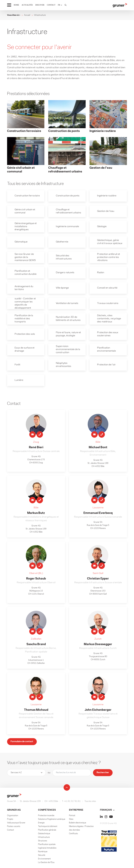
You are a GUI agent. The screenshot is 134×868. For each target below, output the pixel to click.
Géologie (102, 227)
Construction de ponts (68, 196)
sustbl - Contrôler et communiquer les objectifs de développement (26, 304)
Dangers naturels (65, 273)
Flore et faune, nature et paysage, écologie (69, 335)
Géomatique (21, 242)
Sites (71, 820)
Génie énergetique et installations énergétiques (26, 227)
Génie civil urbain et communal (25, 211)
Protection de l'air (107, 366)
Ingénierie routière (107, 196)
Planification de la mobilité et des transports (24, 319)
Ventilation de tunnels (68, 304)
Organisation (13, 817)
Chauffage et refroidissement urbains (69, 211)
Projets (10, 820)
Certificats (73, 835)
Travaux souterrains (108, 304)
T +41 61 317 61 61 (71, 802)
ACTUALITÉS (27, 5)
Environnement (44, 860)
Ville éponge (62, 289)
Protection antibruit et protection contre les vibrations (109, 258)
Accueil (27, 15)
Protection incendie (46, 817)
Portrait (72, 817)
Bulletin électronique (78, 824)
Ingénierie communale (68, 227)
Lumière (19, 381)
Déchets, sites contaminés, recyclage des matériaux (109, 319)
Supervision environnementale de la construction (68, 350)
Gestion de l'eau (106, 211)
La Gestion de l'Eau (46, 864)
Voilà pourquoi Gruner (16, 824)
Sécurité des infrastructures (64, 258)
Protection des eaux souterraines (108, 335)
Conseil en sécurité (108, 289)
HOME (16, 5)
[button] (60, 5)
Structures (43, 842)
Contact (11, 831)
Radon (101, 273)
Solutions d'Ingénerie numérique (52, 820)
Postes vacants (14, 828)
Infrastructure (44, 838)
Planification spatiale (47, 846)
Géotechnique (44, 835)
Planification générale (47, 831)
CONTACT (51, 5)
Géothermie (62, 242)
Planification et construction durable (26, 273)
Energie (41, 824)
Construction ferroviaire (28, 196)
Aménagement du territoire (25, 289)
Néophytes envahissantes (64, 366)
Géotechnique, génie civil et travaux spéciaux (110, 242)
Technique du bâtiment (48, 828)
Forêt (18, 366)
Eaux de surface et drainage (25, 350)
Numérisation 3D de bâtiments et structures (69, 319)
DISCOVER (40, 5)
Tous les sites (90, 802)
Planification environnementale (107, 350)
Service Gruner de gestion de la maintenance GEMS (26, 258)
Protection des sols (25, 335)
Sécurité (42, 856)
